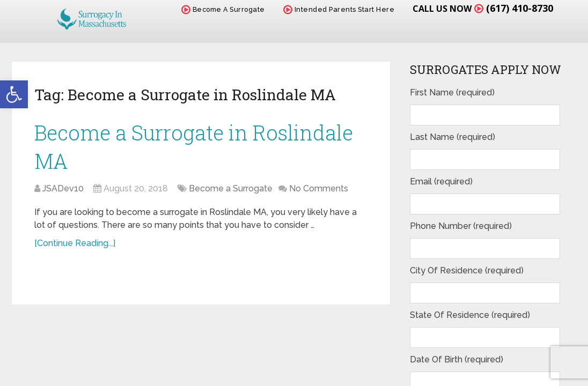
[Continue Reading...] (75, 243)
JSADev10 (63, 188)
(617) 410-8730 (520, 8)
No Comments (319, 188)
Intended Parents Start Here (339, 9)
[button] (14, 94)
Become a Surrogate (231, 188)
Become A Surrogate (223, 9)
